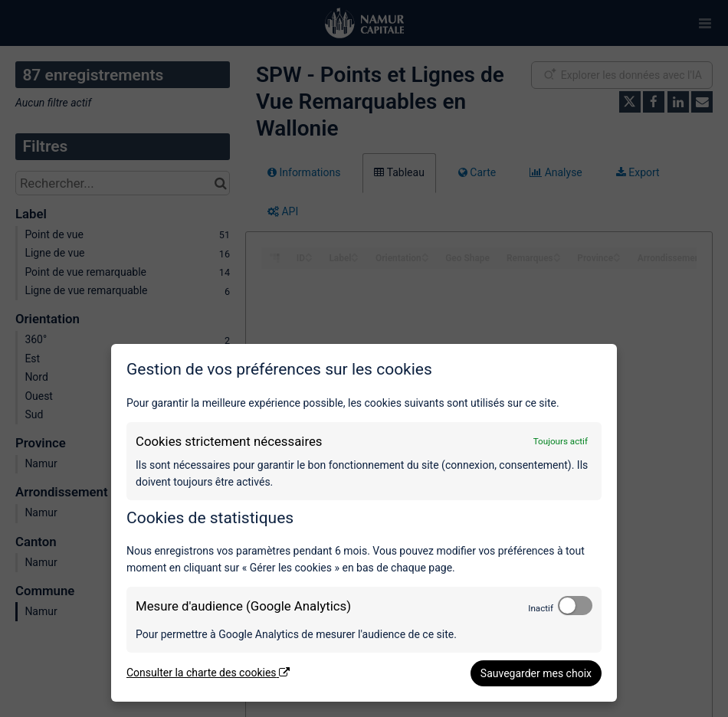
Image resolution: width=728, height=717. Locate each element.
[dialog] (364, 523)
